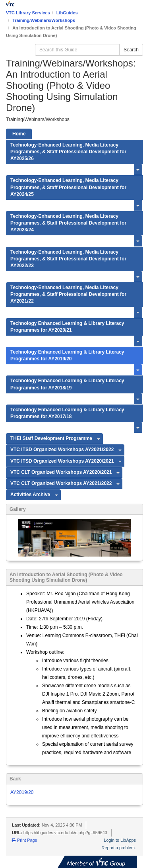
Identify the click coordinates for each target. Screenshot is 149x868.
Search (131, 50)
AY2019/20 (22, 792)
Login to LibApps (120, 840)
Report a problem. (119, 848)
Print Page (24, 840)
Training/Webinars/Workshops (44, 20)
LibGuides (67, 13)
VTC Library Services (28, 13)
